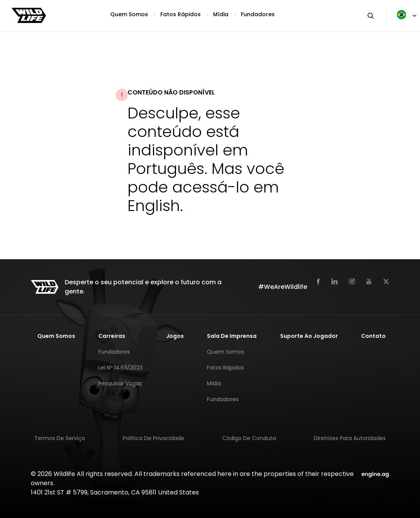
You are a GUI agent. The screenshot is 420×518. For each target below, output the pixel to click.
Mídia (221, 14)
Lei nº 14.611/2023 (120, 368)
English (154, 206)
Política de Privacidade (154, 438)
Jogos (175, 336)
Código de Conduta (249, 438)
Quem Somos (129, 14)
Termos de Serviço (60, 438)
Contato (373, 336)
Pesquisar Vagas (120, 383)
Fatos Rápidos (181, 14)
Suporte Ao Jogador (309, 336)
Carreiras (112, 336)
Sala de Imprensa (232, 336)
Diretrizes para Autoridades (350, 438)
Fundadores (258, 14)
